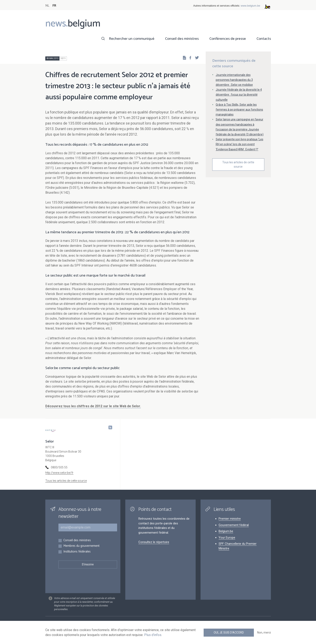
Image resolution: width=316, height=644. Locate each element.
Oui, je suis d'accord (229, 633)
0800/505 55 (59, 467)
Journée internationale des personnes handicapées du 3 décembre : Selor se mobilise (234, 80)
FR (54, 6)
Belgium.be (226, 531)
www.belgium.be (250, 6)
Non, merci (264, 633)
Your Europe (227, 538)
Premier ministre (230, 519)
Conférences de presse (228, 39)
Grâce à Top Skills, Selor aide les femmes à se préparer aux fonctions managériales (239, 110)
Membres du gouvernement (81, 546)
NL (47, 6)
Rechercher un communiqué (132, 39)
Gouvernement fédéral (234, 525)
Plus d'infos (153, 635)
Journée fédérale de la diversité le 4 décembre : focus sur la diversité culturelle (239, 95)
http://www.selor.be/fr (59, 473)
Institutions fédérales (77, 552)
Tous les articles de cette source (238, 164)
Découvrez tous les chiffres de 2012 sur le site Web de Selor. (93, 406)
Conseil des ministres (182, 39)
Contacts (264, 39)
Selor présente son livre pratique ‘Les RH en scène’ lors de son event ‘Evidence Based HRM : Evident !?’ (240, 144)
